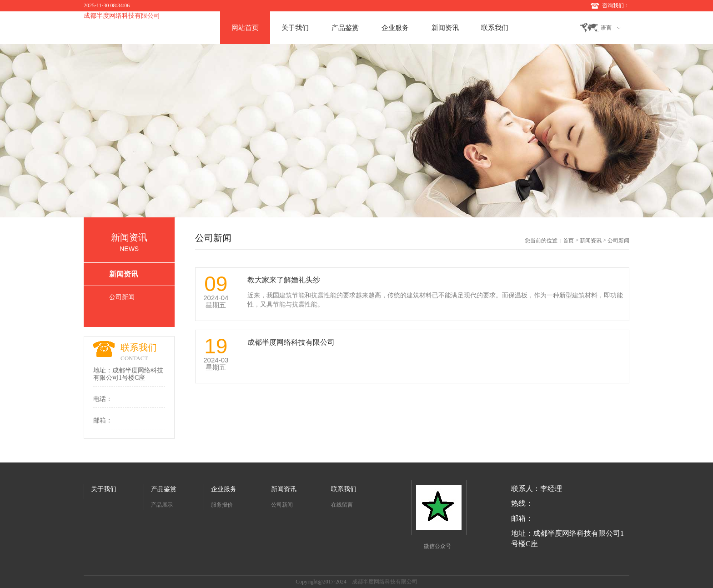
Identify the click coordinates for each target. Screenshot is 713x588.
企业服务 (395, 28)
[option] (356, 131)
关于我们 (295, 28)
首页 (568, 241)
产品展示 (162, 505)
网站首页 (245, 28)
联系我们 (495, 28)
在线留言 (342, 505)
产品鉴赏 (345, 28)
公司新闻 (122, 297)
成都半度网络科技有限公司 (122, 16)
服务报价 (222, 505)
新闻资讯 (445, 28)
